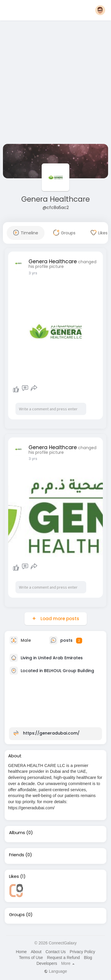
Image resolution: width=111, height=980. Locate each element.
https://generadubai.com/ (51, 733)
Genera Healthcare (55, 199)
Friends (17, 855)
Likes (14, 876)
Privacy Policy (82, 952)
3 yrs (33, 273)
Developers (47, 963)
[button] (100, 10)
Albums (17, 833)
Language (55, 971)
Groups (17, 915)
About (36, 952)
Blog (88, 958)
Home (21, 952)
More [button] (68, 963)
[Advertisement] (55, 83)
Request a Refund (63, 958)
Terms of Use (31, 958)
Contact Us (55, 952)
